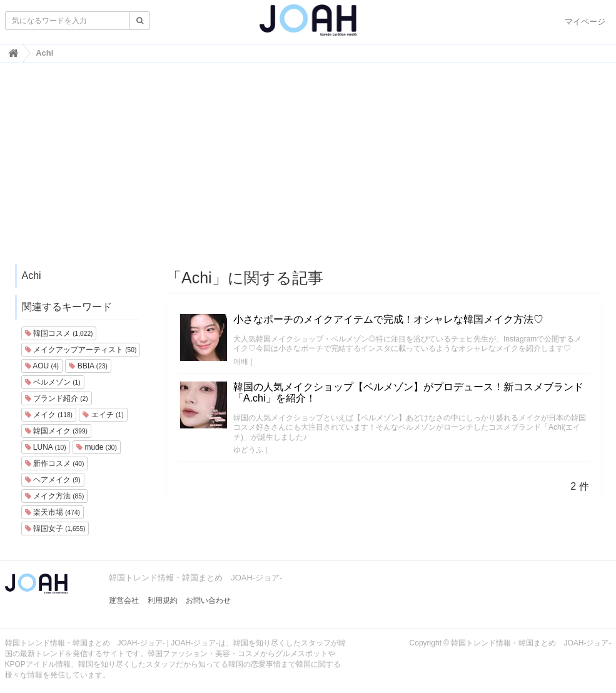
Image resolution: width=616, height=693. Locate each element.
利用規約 (163, 600)
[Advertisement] (308, 169)
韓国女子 (55, 529)
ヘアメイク (53, 480)
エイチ (103, 415)
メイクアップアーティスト (81, 350)
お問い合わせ (208, 600)
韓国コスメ (59, 333)
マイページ (585, 22)
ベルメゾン (53, 382)
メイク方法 (55, 496)
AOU (42, 366)
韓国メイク (56, 431)
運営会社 (124, 600)
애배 (241, 362)
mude (97, 447)
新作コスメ (55, 463)
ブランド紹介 (57, 398)
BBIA (88, 366)
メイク (49, 415)
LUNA (46, 447)
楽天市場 (53, 512)
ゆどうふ (248, 450)
